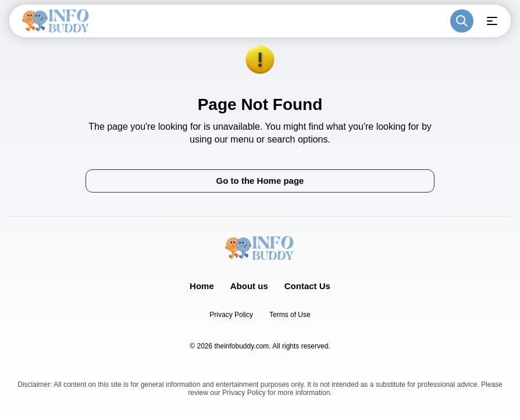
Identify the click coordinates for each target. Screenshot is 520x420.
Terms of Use (290, 315)
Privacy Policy (231, 315)
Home (202, 286)
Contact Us (307, 286)
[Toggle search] (462, 21)
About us (249, 286)
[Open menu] (492, 21)
